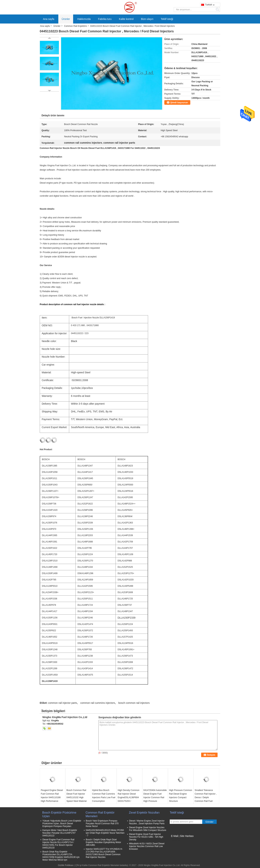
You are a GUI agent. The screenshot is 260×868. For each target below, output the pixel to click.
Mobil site (175, 841)
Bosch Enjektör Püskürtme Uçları (59, 814)
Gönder (209, 822)
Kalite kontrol (126, 19)
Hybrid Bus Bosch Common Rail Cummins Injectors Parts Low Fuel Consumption (104, 796)
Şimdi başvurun (179, 102)
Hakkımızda (84, 19)
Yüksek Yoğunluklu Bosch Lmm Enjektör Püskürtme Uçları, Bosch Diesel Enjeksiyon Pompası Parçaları (62, 824)
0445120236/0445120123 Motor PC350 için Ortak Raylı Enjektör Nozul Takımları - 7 (105, 833)
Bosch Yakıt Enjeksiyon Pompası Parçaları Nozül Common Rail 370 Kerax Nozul (102, 824)
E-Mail (175, 836)
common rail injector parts (62, 703)
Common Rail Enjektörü (76, 26)
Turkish (210, 5)
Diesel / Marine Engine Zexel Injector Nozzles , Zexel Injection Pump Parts (147, 822)
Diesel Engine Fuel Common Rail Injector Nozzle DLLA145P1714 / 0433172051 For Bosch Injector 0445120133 (58, 844)
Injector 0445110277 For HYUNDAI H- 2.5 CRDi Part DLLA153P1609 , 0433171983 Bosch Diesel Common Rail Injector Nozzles (104, 853)
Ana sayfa (49, 19)
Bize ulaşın (147, 19)
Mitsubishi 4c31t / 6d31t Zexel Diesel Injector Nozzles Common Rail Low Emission (147, 846)
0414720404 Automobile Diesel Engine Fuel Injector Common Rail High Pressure (155, 796)
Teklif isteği (167, 19)
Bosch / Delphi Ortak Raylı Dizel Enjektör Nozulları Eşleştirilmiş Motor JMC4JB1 (103, 842)
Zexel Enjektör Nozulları (144, 813)
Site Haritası (187, 836)
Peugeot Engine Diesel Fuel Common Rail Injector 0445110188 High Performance (52, 796)
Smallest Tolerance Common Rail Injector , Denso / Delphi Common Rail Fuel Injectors (206, 797)
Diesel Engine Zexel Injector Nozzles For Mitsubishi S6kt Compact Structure (148, 829)
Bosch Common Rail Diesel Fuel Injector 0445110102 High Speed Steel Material (76, 796)
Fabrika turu (105, 19)
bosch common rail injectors (134, 703)
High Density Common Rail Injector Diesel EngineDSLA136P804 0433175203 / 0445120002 (129, 797)
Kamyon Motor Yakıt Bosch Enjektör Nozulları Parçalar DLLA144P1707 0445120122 (60, 833)
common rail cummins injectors (98, 703)
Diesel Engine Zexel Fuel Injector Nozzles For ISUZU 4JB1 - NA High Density (146, 837)
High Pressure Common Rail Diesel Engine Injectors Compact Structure (181, 796)
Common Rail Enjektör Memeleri (100, 814)
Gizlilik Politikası (66, 865)
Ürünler (66, 19)
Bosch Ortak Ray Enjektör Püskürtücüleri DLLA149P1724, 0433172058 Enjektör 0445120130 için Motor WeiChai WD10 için (61, 856)
